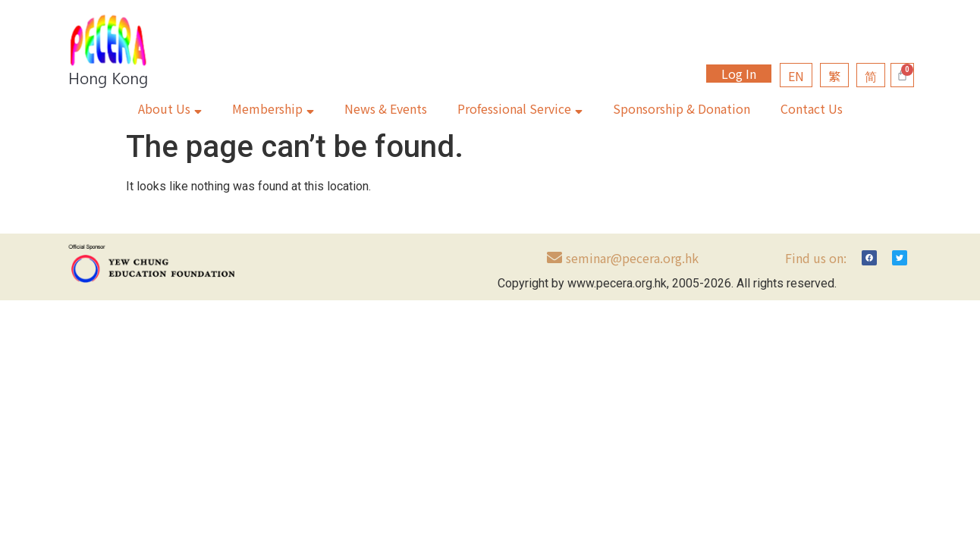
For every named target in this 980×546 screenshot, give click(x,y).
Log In (739, 74)
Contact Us (812, 108)
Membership (273, 108)
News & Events (386, 108)
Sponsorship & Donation (682, 108)
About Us (170, 108)
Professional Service (520, 108)
